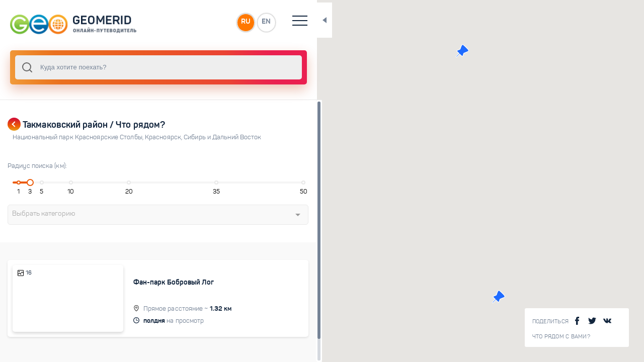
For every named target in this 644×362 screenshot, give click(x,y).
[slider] (27, 183)
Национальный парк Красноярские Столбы (79, 137)
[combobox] (136, 67)
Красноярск (164, 137)
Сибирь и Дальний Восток (222, 137)
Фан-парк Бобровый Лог (156, 282)
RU (199, 22)
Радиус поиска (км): (37, 166)
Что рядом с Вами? (561, 337)
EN (221, 22)
